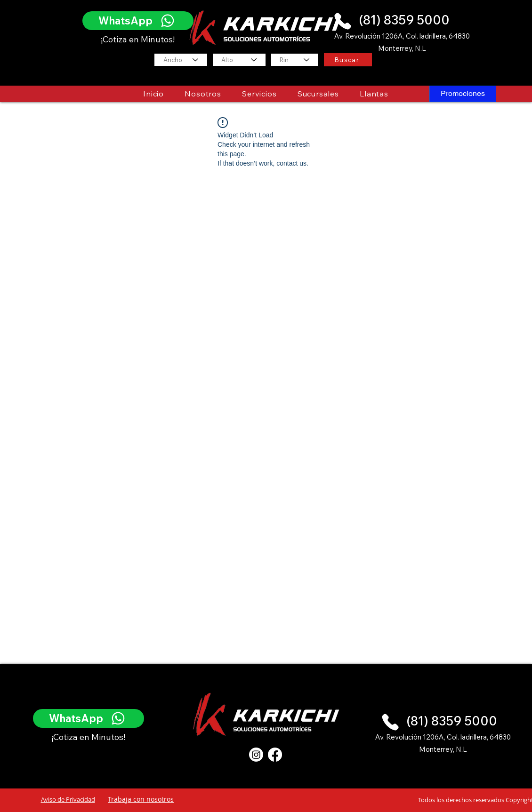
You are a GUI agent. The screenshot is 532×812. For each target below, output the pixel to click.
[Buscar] (348, 60)
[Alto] (239, 60)
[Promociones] (463, 94)
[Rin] (295, 60)
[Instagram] (256, 755)
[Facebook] (275, 755)
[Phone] (343, 21)
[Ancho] (181, 60)
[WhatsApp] (138, 21)
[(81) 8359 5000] (406, 20)
